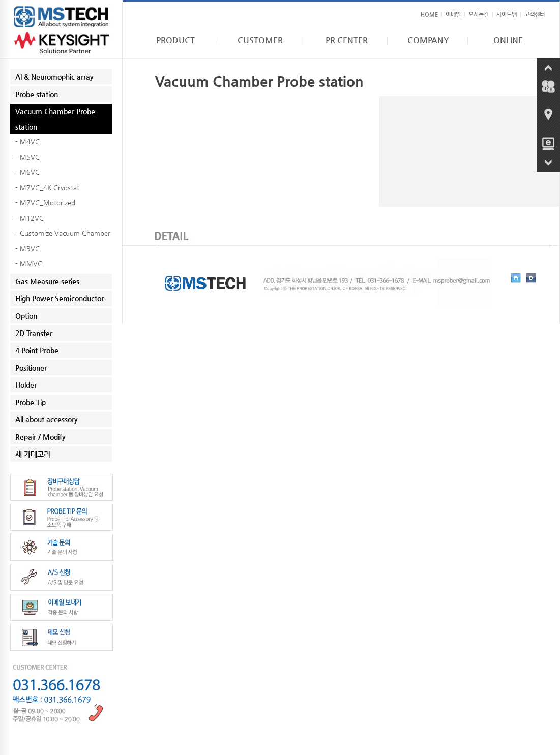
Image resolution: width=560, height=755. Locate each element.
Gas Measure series (47, 281)
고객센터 (535, 14)
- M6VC (27, 172)
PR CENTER (347, 40)
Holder (26, 385)
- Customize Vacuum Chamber (63, 233)
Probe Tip (31, 402)
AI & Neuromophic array (54, 77)
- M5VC (27, 157)
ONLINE (508, 40)
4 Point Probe (37, 350)
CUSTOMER (260, 40)
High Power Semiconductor (60, 298)
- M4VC (27, 142)
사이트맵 (507, 14)
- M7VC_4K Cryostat (47, 187)
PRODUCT (175, 40)
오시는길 (479, 14)
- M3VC (27, 248)
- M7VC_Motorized (45, 203)
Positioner (31, 368)
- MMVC (29, 264)
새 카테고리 (33, 454)
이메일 (453, 14)
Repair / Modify (40, 437)
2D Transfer (34, 333)
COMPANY (428, 40)
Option (26, 316)
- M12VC (30, 218)
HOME (429, 14)
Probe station (37, 94)
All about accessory (47, 419)
